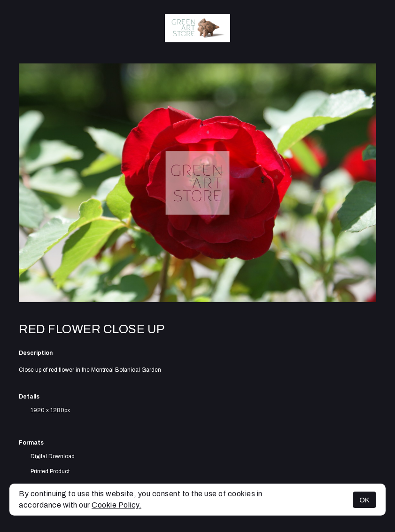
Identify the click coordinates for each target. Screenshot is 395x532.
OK (364, 500)
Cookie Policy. (116, 505)
